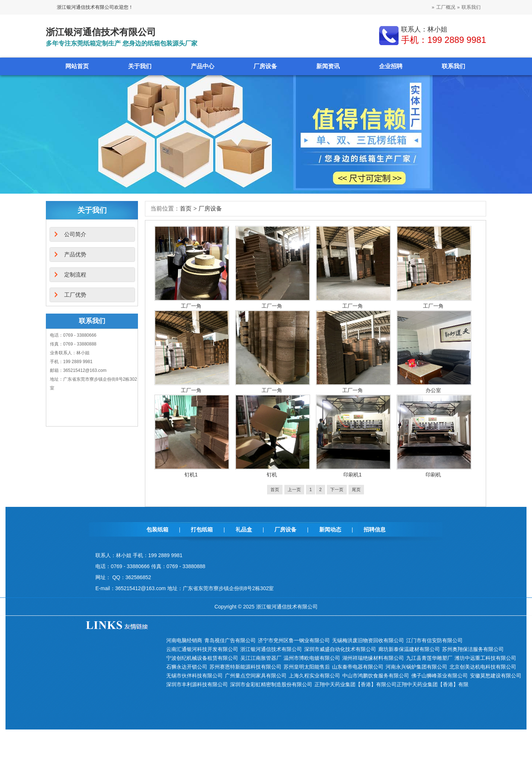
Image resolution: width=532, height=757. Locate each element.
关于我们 (140, 66)
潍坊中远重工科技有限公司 (485, 658)
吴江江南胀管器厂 (261, 658)
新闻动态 (330, 529)
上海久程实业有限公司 (314, 676)
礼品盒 (244, 529)
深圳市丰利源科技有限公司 (197, 684)
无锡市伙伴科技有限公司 (194, 676)
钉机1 (191, 475)
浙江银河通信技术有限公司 (271, 649)
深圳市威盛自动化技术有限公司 (340, 649)
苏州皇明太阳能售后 (307, 667)
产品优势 (75, 254)
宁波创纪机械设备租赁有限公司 (202, 658)
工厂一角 (191, 306)
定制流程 (75, 275)
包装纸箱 (157, 529)
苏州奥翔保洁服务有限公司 (473, 649)
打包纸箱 (202, 529)
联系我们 (471, 7)
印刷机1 (353, 475)
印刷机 (433, 475)
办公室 (433, 390)
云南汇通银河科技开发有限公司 (202, 649)
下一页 (337, 490)
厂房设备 (265, 66)
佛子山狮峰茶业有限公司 (440, 676)
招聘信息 (375, 529)
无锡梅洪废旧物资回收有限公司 (368, 640)
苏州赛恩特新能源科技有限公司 (245, 667)
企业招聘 (391, 66)
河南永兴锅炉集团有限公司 (416, 667)
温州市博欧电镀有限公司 (312, 658)
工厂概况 (446, 7)
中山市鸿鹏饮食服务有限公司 (376, 676)
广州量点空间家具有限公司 (256, 676)
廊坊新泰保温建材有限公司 (409, 649)
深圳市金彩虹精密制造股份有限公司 (271, 684)
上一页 (294, 490)
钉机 (272, 475)
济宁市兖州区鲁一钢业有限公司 (294, 640)
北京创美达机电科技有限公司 (483, 667)
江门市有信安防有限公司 (434, 640)
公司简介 (75, 234)
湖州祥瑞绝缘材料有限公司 (373, 658)
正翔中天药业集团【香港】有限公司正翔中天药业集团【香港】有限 (391, 684)
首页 (186, 209)
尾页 (356, 490)
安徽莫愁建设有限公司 (496, 676)
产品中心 (203, 66)
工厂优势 (75, 295)
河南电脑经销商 (184, 640)
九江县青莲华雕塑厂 (429, 658)
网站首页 (77, 66)
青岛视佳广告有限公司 (230, 640)
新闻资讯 (328, 66)
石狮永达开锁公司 (187, 667)
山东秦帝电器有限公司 (358, 667)
